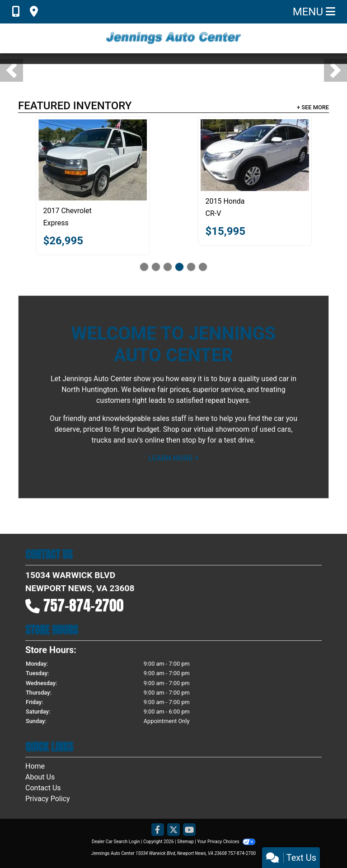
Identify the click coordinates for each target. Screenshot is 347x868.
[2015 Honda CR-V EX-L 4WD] (255, 155)
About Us (40, 777)
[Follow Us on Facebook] (158, 830)
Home (35, 766)
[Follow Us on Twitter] (173, 830)
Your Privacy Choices (226, 842)
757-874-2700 (84, 605)
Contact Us (43, 788)
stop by (194, 440)
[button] (12, 70)
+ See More (313, 107)
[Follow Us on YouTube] (189, 830)
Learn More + (174, 458)
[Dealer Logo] (173, 38)
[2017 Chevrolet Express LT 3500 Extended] (93, 160)
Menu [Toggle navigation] (314, 12)
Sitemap (185, 842)
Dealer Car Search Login (116, 842)
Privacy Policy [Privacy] (48, 799)
